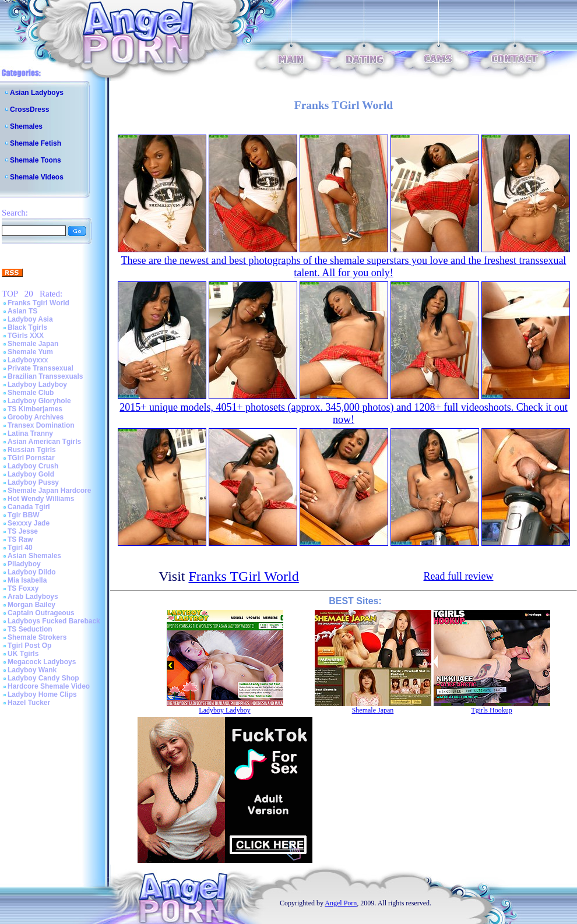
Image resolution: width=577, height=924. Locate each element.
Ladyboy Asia (30, 319)
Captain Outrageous (41, 613)
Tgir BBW (24, 515)
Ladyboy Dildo (32, 572)
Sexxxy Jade (29, 523)
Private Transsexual (41, 368)
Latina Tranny (30, 433)
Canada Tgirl (29, 507)
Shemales (26, 126)
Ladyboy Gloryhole (39, 401)
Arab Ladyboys (33, 597)
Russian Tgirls (32, 450)
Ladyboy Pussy (33, 482)
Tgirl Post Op (29, 646)
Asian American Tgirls (44, 442)
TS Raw (20, 539)
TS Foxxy (23, 588)
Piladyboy (24, 564)
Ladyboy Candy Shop (43, 678)
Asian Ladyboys (37, 93)
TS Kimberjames (35, 409)
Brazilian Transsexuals (45, 376)
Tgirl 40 (20, 548)
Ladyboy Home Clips (42, 694)
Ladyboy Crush (33, 466)
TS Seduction (30, 629)
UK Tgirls (23, 654)
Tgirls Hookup (491, 710)
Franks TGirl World (244, 576)
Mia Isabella (27, 580)
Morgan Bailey (31, 605)
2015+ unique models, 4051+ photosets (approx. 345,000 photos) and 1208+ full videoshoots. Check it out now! (343, 413)
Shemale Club (31, 393)
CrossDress (29, 110)
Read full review (459, 576)
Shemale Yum (30, 352)
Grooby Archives (36, 417)
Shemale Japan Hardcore (49, 491)
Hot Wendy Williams (41, 499)
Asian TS (22, 311)
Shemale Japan (33, 344)
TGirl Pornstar (31, 458)
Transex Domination (41, 425)
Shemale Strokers (37, 637)
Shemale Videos (37, 177)
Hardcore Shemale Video (49, 686)
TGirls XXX (26, 336)
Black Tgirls (27, 327)
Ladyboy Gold (31, 474)
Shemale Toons (36, 160)
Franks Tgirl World (38, 303)
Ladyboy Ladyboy (37, 385)
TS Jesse (23, 531)
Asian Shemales (34, 556)
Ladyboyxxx (28, 360)
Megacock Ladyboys (42, 662)
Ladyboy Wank (32, 670)
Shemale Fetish (36, 143)
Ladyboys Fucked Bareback (54, 621)
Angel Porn (341, 903)
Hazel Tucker (29, 703)
